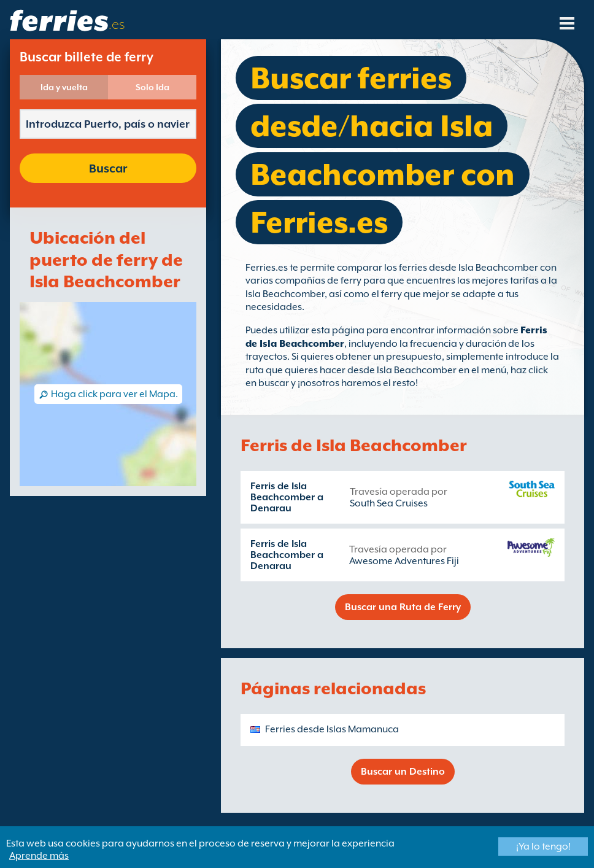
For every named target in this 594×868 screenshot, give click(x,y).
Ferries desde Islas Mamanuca (332, 729)
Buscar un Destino (403, 772)
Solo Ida (152, 87)
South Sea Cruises (389, 503)
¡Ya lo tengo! (543, 847)
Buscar (108, 168)
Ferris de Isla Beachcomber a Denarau (287, 497)
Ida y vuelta (64, 87)
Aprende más (39, 856)
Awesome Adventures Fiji (404, 561)
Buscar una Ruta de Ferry (403, 607)
